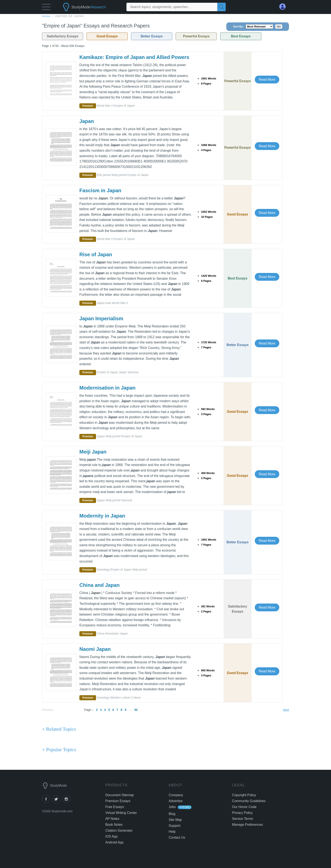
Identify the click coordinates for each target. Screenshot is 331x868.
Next (286, 710)
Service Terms (243, 819)
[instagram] (67, 802)
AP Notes (112, 819)
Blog (172, 814)
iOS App (111, 836)
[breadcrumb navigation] (165, 16)
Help (172, 832)
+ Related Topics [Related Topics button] (59, 729)
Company (176, 795)
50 (136, 710)
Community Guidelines (249, 801)
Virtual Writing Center (121, 813)
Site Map (175, 820)
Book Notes (114, 825)
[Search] (221, 7)
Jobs (172, 807)
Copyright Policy (244, 795)
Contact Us (177, 837)
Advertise (176, 801)
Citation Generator (119, 831)
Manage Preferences (248, 825)
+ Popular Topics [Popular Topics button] (59, 749)
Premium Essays (118, 801)
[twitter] (57, 802)
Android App (114, 842)
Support (174, 826)
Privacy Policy (242, 813)
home (46, 16)
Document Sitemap (119, 795)
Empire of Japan (70, 16)
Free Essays (115, 807)
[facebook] (47, 802)
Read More (267, 80)
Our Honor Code (244, 807)
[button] (46, 8)
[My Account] (284, 7)
